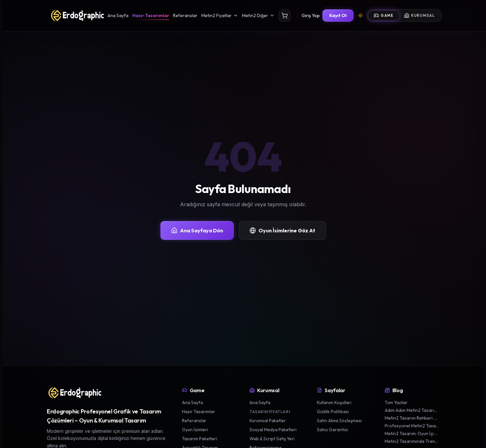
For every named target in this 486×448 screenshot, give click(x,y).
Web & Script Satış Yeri (272, 439)
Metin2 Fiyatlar (220, 15)
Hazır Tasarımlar (151, 15)
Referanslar (185, 15)
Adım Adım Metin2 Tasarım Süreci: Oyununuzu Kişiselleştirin (412, 410)
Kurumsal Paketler (268, 421)
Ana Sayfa (118, 15)
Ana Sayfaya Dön (197, 230)
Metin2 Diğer (258, 15)
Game (384, 15)
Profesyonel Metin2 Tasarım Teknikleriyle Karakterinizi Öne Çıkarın (412, 426)
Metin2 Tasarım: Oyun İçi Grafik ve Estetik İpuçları (412, 433)
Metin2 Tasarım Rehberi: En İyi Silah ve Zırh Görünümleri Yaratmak (412, 418)
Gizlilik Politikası (333, 412)
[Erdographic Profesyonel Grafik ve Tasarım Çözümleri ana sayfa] (75, 393)
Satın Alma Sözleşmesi (339, 421)
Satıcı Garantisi (332, 430)
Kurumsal (420, 15)
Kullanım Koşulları (334, 402)
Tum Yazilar (396, 402)
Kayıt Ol (338, 15)
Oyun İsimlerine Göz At (282, 230)
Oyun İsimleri (195, 430)
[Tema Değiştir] (360, 15)
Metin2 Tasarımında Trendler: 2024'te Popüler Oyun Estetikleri (412, 441)
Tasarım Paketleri (200, 439)
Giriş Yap (311, 15)
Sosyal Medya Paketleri (273, 430)
